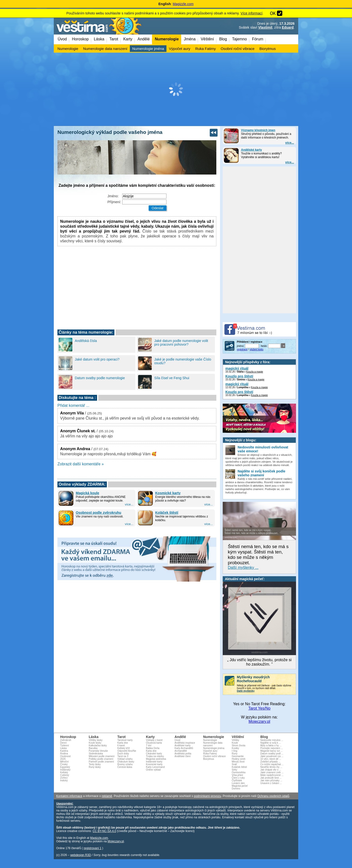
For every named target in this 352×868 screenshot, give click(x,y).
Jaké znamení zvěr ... (272, 772)
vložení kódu (256, 349)
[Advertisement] (176, 89)
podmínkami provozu (207, 796)
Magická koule (88, 493)
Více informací (251, 13)
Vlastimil (265, 27)
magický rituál (237, 368)
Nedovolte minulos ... (272, 740)
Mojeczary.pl (259, 721)
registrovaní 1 (93, 848)
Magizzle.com (183, 4)
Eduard (288, 27)
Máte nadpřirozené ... (272, 775)
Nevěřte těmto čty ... (271, 767)
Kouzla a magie (255, 372)
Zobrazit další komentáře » (81, 464)
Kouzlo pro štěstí (239, 376)
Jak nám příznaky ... (271, 780)
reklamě (107, 796)
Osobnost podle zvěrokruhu (99, 513)
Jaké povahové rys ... (272, 756)
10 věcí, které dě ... (271, 759)
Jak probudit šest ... (271, 778)
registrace (242, 349)
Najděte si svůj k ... (271, 743)
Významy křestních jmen (258, 130)
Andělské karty (251, 150)
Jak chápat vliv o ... (271, 770)
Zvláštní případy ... (270, 762)
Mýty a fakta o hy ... (271, 745)
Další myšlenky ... (243, 568)
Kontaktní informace (69, 796)
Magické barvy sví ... (271, 751)
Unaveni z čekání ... (271, 783)
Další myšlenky (246, 691)
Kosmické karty (168, 493)
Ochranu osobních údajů (273, 796)
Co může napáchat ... (272, 764)
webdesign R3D (81, 855)
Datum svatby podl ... (272, 754)
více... (290, 143)
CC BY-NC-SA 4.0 (104, 831)
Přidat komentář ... (73, 405)
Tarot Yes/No (259, 708)
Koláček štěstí (167, 513)
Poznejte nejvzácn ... (272, 748)
